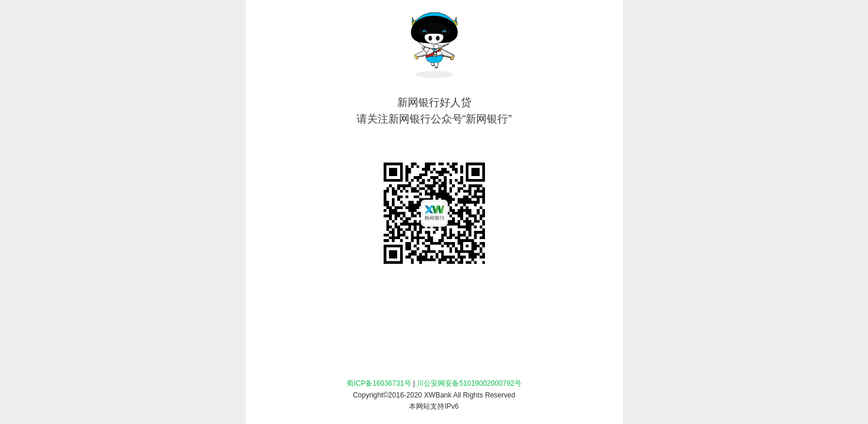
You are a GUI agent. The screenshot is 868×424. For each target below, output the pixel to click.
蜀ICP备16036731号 (379, 383)
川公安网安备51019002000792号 (469, 383)
